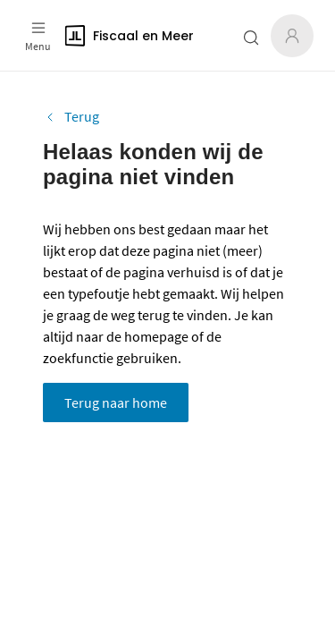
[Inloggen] (292, 36)
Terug (71, 116)
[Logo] (133, 36)
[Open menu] (38, 36)
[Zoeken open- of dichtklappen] (251, 38)
